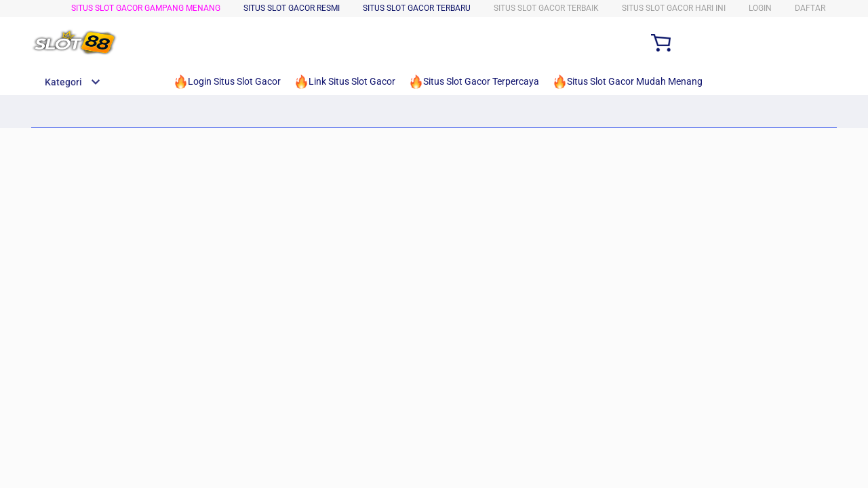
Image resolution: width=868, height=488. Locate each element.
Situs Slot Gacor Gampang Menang (146, 8)
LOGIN (760, 8)
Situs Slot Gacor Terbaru (417, 8)
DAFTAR (810, 8)
